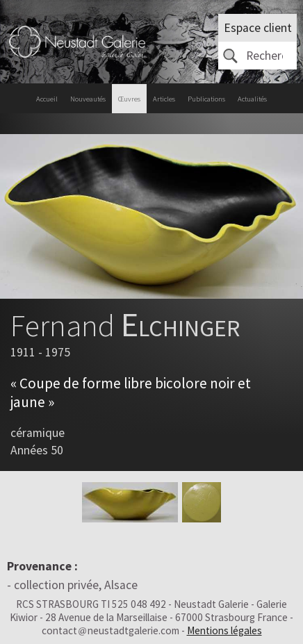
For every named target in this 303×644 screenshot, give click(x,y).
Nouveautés (88, 99)
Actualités (252, 99)
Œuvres (129, 99)
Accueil (47, 99)
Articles (164, 99)
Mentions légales (224, 630)
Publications (206, 99)
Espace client (258, 28)
